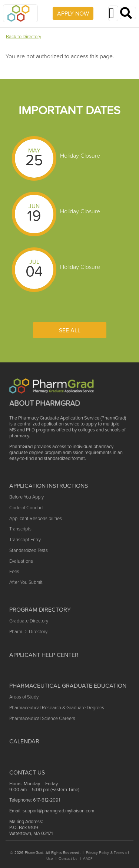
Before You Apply (27, 497)
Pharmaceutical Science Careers (42, 718)
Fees (14, 571)
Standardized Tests (29, 550)
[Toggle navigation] (113, 13)
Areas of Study (24, 697)
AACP (88, 859)
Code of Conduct (27, 508)
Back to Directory (24, 37)
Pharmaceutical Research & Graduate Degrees (57, 708)
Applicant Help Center (44, 655)
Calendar (24, 741)
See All (70, 330)
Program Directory (40, 609)
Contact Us (68, 859)
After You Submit (26, 582)
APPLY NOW (73, 13)
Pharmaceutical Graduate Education (68, 685)
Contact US (27, 772)
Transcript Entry (25, 540)
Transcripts (20, 529)
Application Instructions (49, 486)
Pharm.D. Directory (28, 632)
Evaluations (21, 561)
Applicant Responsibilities (36, 518)
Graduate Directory (29, 621)
